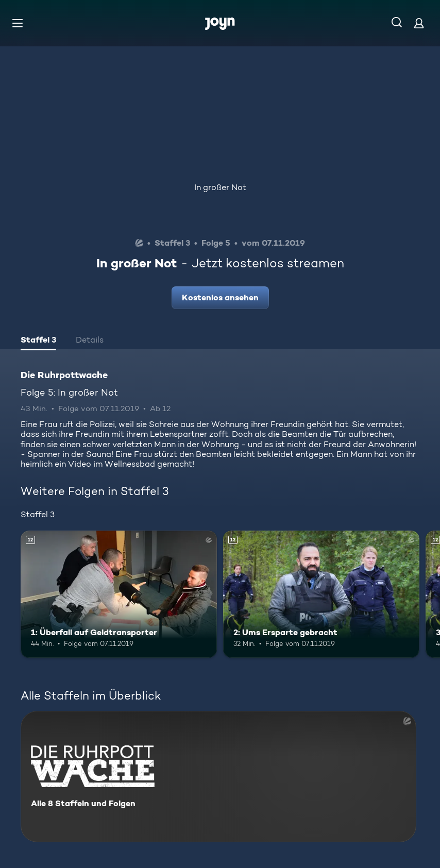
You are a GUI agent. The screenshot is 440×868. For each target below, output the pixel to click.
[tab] (38, 341)
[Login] (419, 23)
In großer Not (220, 187)
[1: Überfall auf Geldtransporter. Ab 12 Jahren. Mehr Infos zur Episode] (119, 594)
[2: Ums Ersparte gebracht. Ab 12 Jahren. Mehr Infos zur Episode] (321, 594)
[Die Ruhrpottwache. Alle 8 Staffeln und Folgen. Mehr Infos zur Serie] (218, 777)
